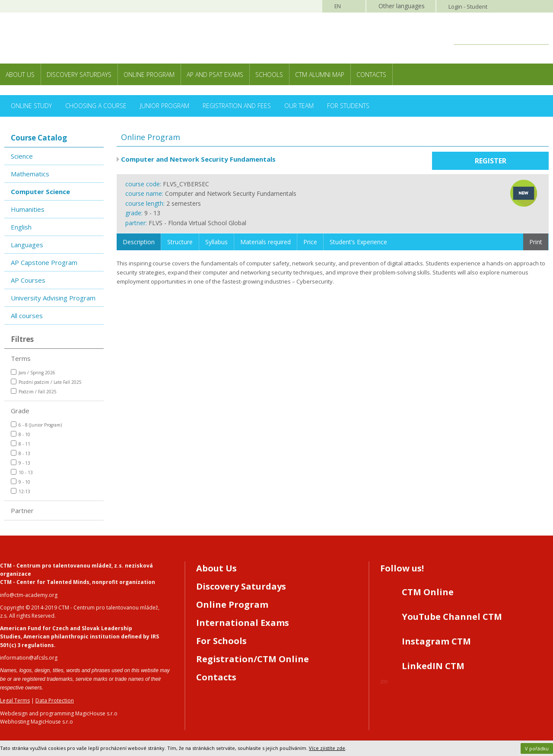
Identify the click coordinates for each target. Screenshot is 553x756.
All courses (27, 316)
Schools (269, 75)
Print (536, 242)
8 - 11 (21, 444)
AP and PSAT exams (215, 75)
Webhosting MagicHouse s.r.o (37, 722)
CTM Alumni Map (320, 75)
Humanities (28, 209)
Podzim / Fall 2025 (34, 391)
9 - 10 (21, 482)
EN (338, 6)
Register (491, 161)
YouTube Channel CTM (452, 617)
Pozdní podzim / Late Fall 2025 (46, 382)
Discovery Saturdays (79, 75)
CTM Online (428, 592)
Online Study (31, 106)
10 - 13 (22, 472)
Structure (180, 242)
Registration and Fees (237, 106)
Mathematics (30, 174)
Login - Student (468, 6)
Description (139, 242)
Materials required (265, 242)
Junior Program (165, 106)
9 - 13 (21, 463)
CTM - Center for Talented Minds (45, 582)
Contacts (371, 75)
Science (22, 156)
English (21, 227)
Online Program (149, 75)
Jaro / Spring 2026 (33, 372)
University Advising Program (53, 298)
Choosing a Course (96, 106)
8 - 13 (21, 453)
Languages (27, 245)
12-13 (21, 491)
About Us (20, 75)
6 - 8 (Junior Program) (36, 425)
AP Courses (28, 280)
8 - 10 (21, 434)
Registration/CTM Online (253, 659)
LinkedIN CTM (433, 666)
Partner (22, 510)
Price (310, 242)
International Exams (243, 623)
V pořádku (537, 748)
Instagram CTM (436, 641)
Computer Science (40, 191)
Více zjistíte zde (327, 748)
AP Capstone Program (44, 262)
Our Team (299, 106)
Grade (20, 411)
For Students (348, 106)
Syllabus (216, 242)
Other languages (402, 6)
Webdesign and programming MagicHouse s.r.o (59, 713)
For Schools (221, 641)
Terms (21, 358)
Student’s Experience (358, 242)
